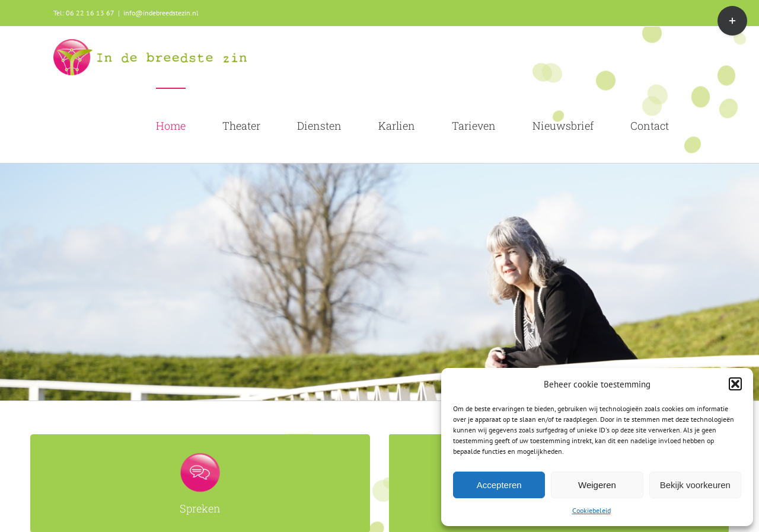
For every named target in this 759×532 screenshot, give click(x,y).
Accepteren (499, 485)
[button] (735, 384)
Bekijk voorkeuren (695, 485)
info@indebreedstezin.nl (161, 13)
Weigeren (597, 485)
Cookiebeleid (591, 510)
